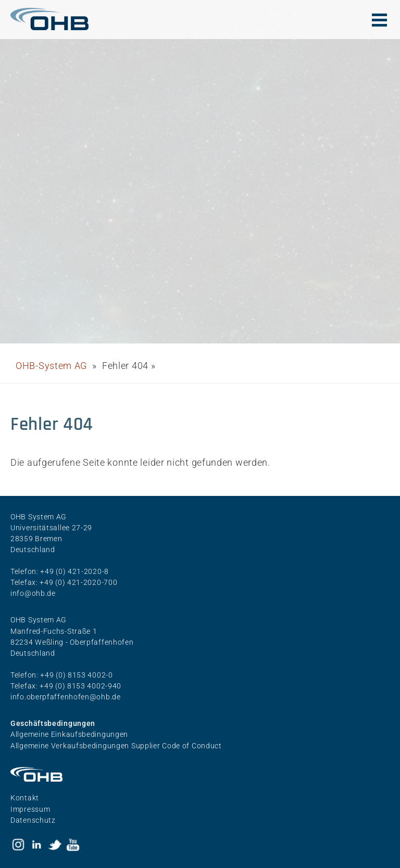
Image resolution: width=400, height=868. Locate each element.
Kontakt (25, 798)
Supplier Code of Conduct (177, 746)
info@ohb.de (33, 593)
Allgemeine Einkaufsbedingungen (69, 734)
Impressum (30, 809)
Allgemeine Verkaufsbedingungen (71, 746)
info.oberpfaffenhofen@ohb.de (66, 697)
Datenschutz (33, 820)
